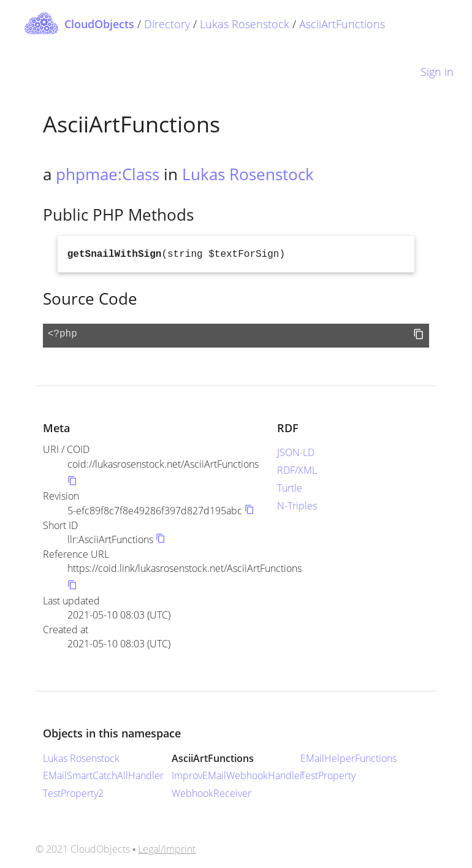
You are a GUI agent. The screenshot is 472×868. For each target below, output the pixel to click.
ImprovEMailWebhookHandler (238, 775)
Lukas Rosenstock (245, 24)
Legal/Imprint (167, 849)
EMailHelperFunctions (348, 758)
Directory (167, 24)
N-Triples (297, 506)
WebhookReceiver (211, 793)
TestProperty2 (73, 793)
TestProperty (328, 775)
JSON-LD (296, 452)
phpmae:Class (108, 174)
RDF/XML (297, 470)
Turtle (290, 488)
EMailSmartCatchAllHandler (103, 775)
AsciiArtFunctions (342, 24)
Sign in (437, 72)
